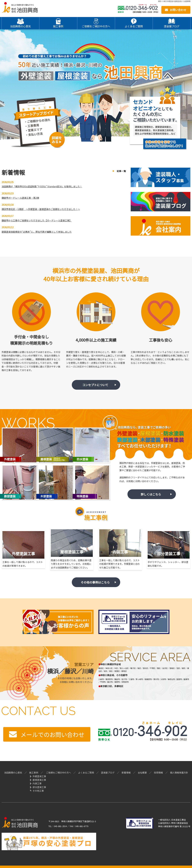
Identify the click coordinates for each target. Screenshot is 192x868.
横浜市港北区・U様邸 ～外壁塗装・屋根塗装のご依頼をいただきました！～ (41, 209)
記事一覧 (121, 171)
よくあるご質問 (86, 773)
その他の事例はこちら (95, 582)
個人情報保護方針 (179, 773)
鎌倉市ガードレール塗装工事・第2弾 (20, 198)
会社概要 (142, 773)
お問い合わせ (178, 10)
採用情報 (158, 773)
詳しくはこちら (151, 494)
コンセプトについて (95, 385)
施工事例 (34, 773)
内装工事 (37, 783)
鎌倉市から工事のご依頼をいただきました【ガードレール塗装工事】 (37, 220)
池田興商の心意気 (13, 773)
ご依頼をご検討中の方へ (59, 773)
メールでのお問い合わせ (52, 734)
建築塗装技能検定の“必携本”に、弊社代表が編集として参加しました (37, 232)
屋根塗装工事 (39, 780)
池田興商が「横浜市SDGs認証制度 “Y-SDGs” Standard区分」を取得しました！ (42, 186)
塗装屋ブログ (108, 773)
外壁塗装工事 (39, 776)
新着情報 (126, 773)
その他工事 (38, 791)
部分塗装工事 (39, 787)
